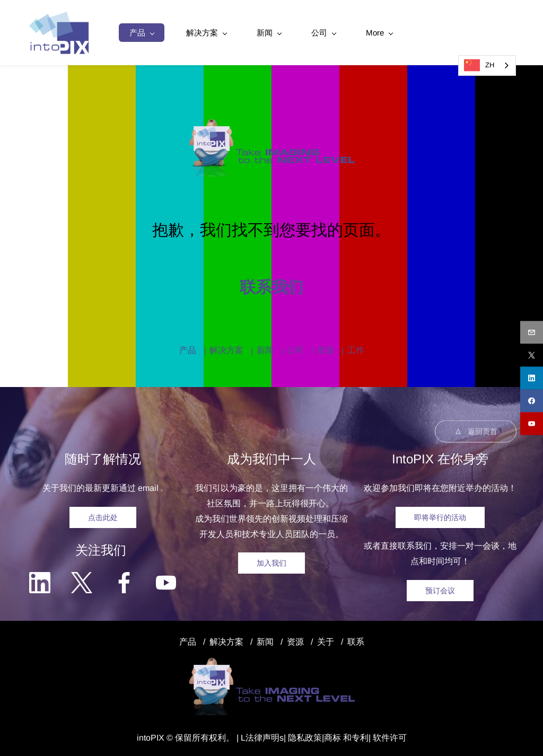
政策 (313, 737)
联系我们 (271, 287)
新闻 (265, 350)
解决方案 (226, 350)
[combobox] (487, 65)
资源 (326, 350)
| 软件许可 (388, 737)
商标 (332, 737)
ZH (479, 65)
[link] (272, 123)
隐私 (296, 737)
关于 (326, 641)
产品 (188, 350)
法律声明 (262, 737)
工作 (356, 350)
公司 (295, 350)
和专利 (355, 737)
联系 (356, 641)
